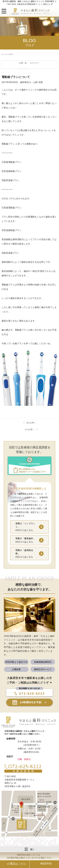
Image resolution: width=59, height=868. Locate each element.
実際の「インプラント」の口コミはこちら (25, 527)
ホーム (4, 54)
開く (30, 849)
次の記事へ (30, 430)
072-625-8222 (30, 694)
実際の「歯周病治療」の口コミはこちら (24, 554)
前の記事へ (31, 423)
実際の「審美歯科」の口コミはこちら (25, 540)
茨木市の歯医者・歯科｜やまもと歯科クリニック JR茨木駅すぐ (29, 1)
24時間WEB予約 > (33, 702)
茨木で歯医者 (10, 734)
